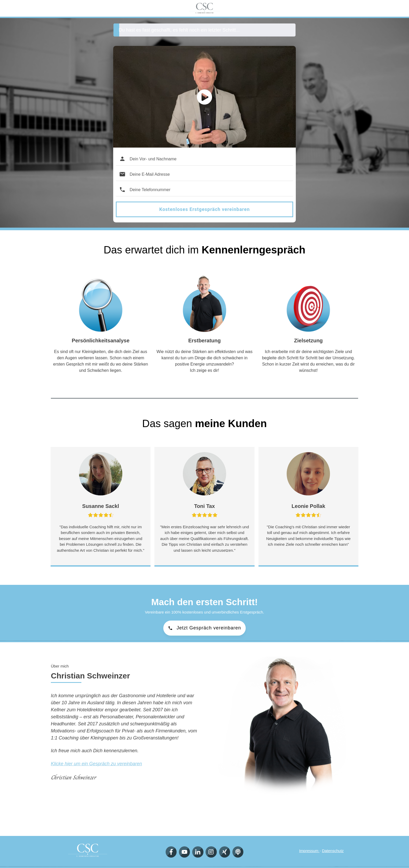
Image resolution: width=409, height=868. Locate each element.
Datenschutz (333, 851)
